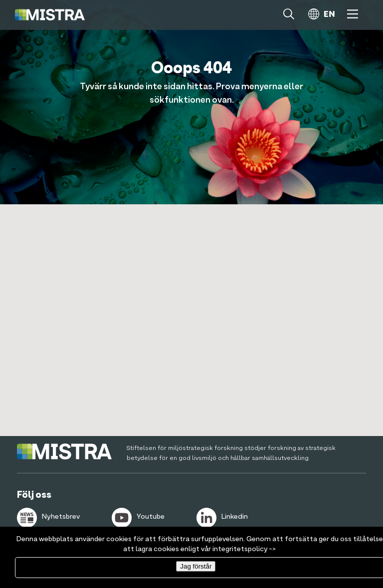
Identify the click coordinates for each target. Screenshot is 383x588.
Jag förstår (196, 566)
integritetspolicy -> (244, 549)
